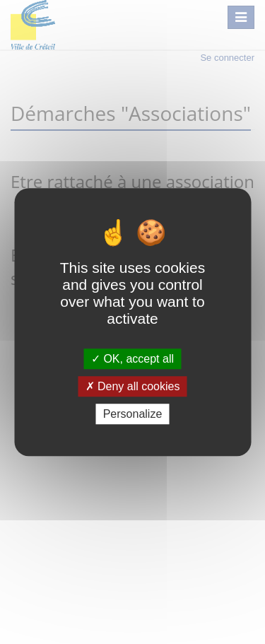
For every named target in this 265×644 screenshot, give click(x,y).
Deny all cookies (133, 386)
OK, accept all (132, 359)
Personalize (133, 414)
